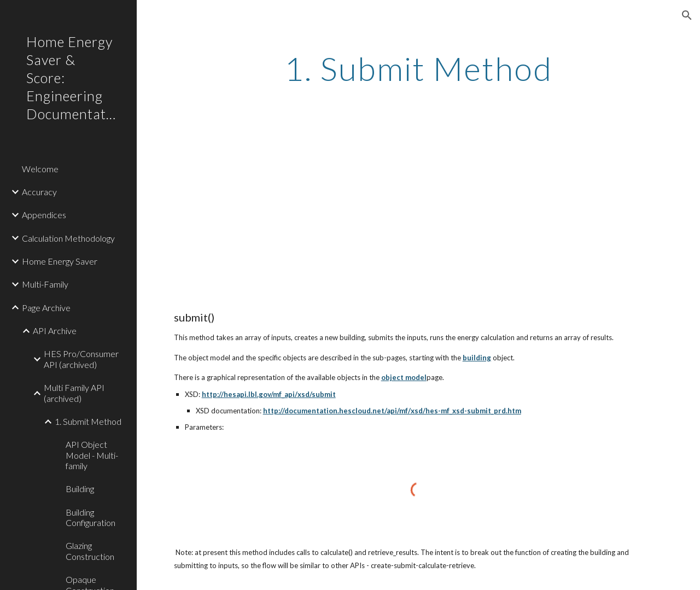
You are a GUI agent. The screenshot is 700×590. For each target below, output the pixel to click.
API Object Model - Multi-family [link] (92, 455)
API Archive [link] (55, 331)
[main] (418, 68)
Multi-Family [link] (45, 284)
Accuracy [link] (39, 192)
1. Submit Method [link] (88, 421)
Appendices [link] (44, 215)
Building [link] (80, 489)
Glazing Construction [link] (90, 551)
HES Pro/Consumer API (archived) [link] (81, 359)
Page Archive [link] (46, 308)
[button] (687, 15)
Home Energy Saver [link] (60, 261)
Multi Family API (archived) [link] (74, 393)
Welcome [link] (40, 169)
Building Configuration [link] (91, 517)
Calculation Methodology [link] (68, 238)
